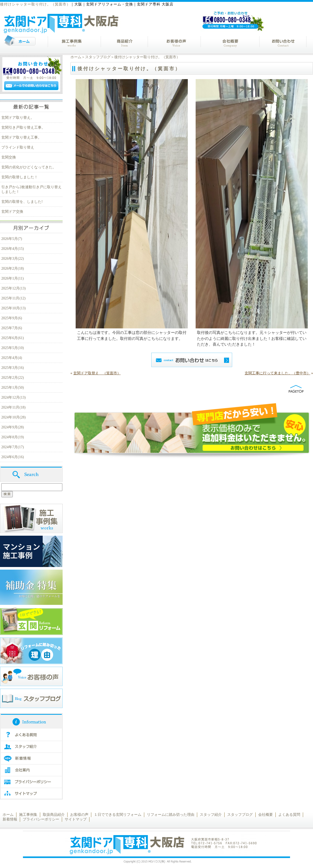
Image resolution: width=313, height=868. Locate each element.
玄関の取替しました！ (20, 177)
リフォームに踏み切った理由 (171, 815)
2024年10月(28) (13, 417)
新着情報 (10, 819)
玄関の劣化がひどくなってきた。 (29, 167)
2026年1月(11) (13, 278)
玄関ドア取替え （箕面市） (97, 373)
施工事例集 (28, 815)
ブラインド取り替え (18, 147)
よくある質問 (289, 815)
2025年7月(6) (12, 328)
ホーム (76, 57)
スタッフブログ (98, 57)
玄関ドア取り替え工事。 (21, 137)
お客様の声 (79, 815)
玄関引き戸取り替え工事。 (23, 128)
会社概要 (266, 815)
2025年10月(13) (13, 308)
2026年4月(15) (13, 249)
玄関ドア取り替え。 (18, 118)
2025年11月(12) (13, 298)
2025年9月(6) (12, 318)
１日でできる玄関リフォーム (118, 815)
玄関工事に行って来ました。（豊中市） (278, 373)
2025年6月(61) (13, 338)
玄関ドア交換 (12, 212)
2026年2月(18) (13, 268)
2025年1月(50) (13, 388)
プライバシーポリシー (41, 819)
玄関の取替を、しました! (22, 202)
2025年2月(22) (13, 378)
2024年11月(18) (13, 407)
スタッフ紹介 (211, 815)
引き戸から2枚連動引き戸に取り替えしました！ (31, 189)
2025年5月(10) (13, 348)
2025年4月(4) (12, 358)
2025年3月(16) (13, 368)
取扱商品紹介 (54, 815)
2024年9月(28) (13, 427)
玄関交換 (9, 157)
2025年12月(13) (13, 288)
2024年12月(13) (13, 397)
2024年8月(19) (13, 437)
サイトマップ (76, 819)
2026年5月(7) (12, 239)
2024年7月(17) (13, 447)
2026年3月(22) (13, 259)
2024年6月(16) (13, 457)
